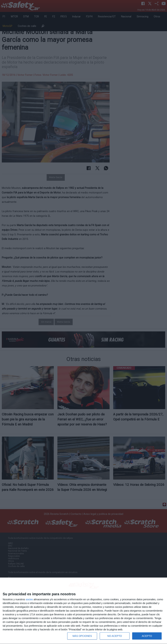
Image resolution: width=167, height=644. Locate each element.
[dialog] (83, 611)
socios (29, 599)
